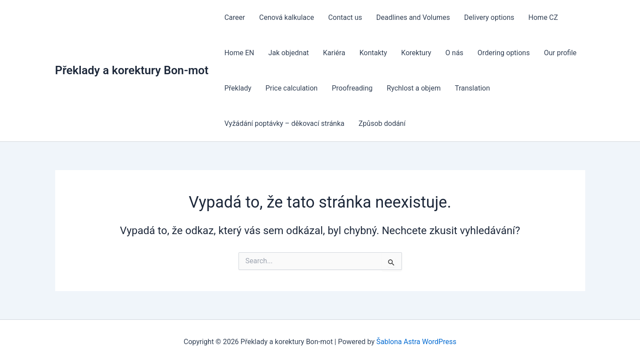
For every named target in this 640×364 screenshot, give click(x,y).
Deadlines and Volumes (413, 17)
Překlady (238, 88)
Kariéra (334, 53)
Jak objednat (288, 53)
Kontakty (373, 53)
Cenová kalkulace (287, 17)
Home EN (239, 53)
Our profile (560, 53)
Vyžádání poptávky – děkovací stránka (284, 123)
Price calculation (292, 88)
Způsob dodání (382, 123)
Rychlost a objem (414, 88)
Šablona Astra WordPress (416, 342)
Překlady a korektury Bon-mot (132, 70)
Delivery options (489, 17)
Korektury (416, 53)
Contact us (345, 17)
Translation (473, 88)
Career (235, 17)
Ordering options (504, 53)
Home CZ (543, 17)
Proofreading (352, 88)
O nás (454, 53)
